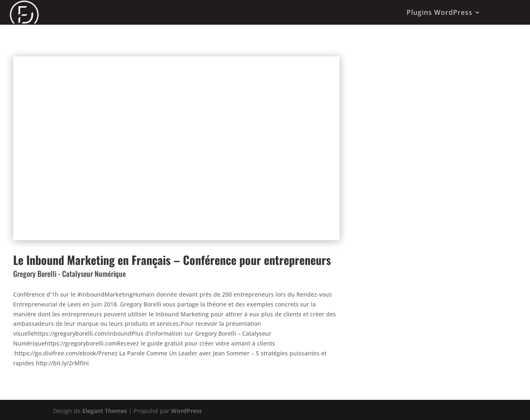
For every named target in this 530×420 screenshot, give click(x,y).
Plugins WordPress (440, 12)
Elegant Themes (105, 411)
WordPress (186, 411)
